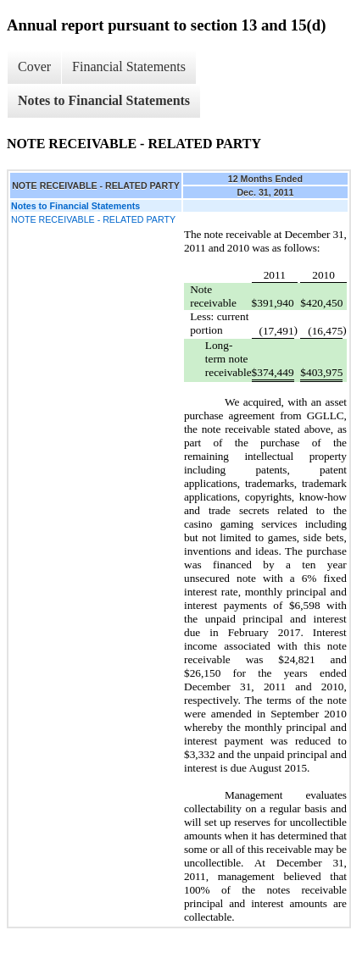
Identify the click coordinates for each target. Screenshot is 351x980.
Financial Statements (129, 66)
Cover (34, 66)
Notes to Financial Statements (104, 100)
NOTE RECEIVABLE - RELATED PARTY (93, 219)
